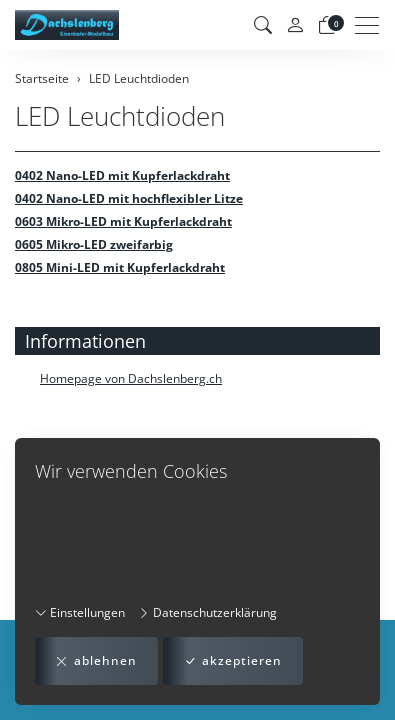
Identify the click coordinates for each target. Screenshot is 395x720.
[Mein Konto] (295, 25)
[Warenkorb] (327, 25)
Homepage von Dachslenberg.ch (131, 378)
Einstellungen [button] (80, 612)
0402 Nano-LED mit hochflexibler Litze (129, 198)
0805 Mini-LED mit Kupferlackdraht (120, 267)
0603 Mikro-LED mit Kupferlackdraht (123, 221)
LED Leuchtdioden (120, 116)
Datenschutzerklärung (207, 612)
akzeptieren (233, 661)
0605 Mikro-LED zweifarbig (94, 244)
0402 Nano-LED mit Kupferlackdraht (122, 175)
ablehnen (96, 661)
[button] (263, 25)
